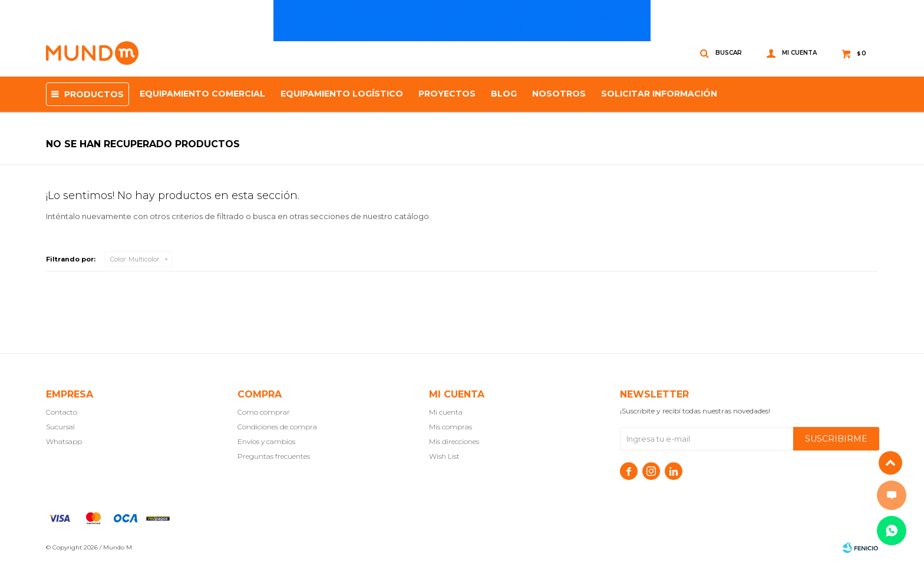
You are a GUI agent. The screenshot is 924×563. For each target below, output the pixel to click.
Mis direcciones (454, 441)
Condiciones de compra (277, 427)
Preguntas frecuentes (274, 456)
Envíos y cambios (266, 441)
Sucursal (60, 427)
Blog (504, 94)
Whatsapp (64, 441)
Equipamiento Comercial (202, 94)
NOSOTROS (559, 94)
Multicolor (135, 259)
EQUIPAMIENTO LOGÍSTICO (342, 94)
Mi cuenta (446, 412)
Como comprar (264, 412)
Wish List (444, 456)
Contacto (62, 412)
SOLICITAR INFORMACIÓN (659, 94)
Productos (94, 94)
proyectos (447, 94)
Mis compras (451, 427)
